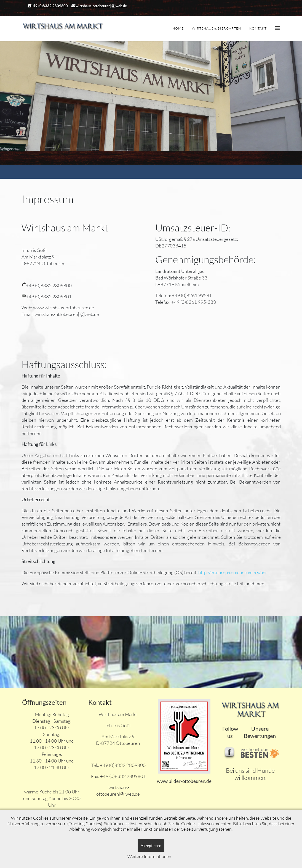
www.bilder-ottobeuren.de (184, 781)
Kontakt (258, 28)
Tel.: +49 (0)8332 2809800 (118, 765)
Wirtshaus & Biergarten (217, 28)
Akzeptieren (151, 845)
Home (178, 28)
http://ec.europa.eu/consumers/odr (233, 572)
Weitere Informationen (149, 856)
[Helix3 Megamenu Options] (277, 28)
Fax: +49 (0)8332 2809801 (118, 776)
